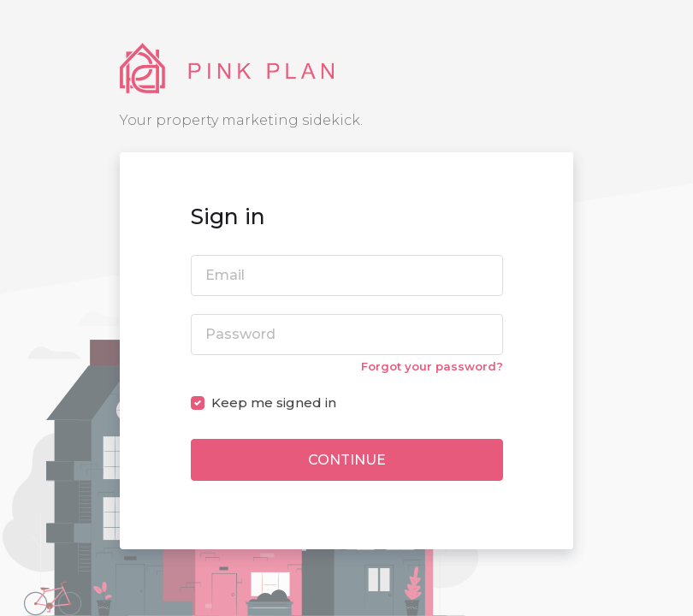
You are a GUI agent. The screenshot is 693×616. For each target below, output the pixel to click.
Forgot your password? (432, 366)
